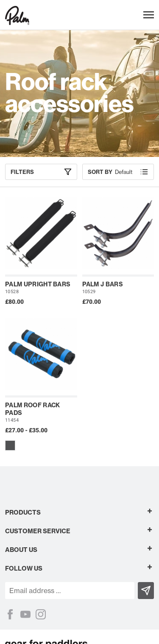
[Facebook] (10, 614)
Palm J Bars (103, 284)
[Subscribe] (146, 591)
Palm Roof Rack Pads (32, 409)
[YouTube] (25, 614)
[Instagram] (41, 614)
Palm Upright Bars (38, 284)
